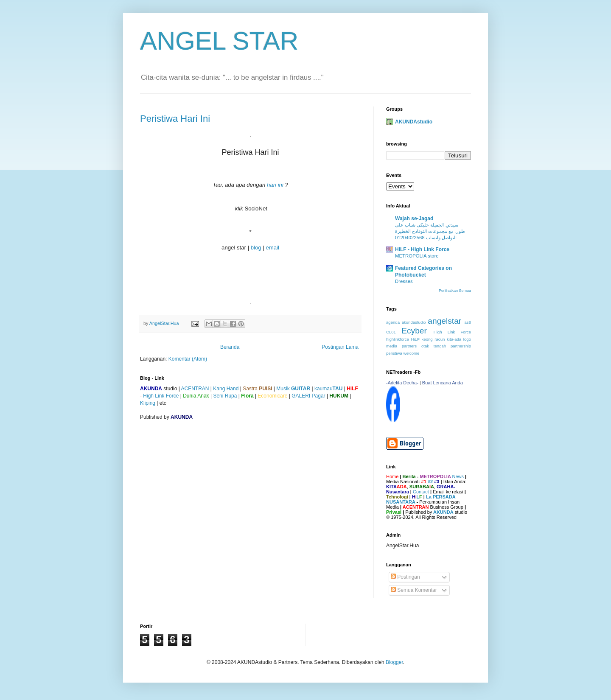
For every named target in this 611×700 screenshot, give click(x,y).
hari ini (275, 185)
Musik (293, 389)
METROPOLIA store (417, 256)
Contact (421, 492)
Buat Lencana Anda (443, 383)
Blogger (394, 662)
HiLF (415, 339)
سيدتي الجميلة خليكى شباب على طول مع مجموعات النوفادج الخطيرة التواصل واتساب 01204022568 (430, 231)
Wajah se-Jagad (414, 218)
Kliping (148, 403)
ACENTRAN (195, 389)
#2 (430, 482)
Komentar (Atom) (188, 359)
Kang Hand (226, 389)
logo (467, 339)
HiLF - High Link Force (422, 249)
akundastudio (414, 322)
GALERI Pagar (308, 396)
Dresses (404, 281)
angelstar (444, 321)
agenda (393, 322)
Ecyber (414, 331)
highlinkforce (398, 339)
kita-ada (454, 339)
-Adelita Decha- (402, 383)
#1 (424, 482)
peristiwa (394, 353)
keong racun (433, 339)
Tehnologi (397, 497)
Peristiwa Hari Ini (175, 119)
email (272, 248)
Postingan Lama (340, 347)
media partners (401, 346)
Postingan (405, 577)
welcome (412, 353)
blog (256, 248)
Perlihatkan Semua (455, 291)
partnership (461, 346)
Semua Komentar (414, 590)
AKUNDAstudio (414, 122)
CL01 (391, 332)
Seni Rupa (225, 396)
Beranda (230, 347)
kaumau (328, 389)
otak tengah (434, 346)
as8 (468, 322)
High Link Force (161, 396)
